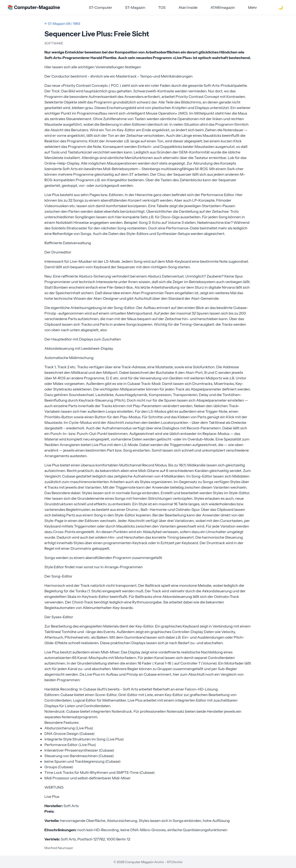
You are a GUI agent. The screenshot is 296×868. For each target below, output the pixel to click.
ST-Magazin (135, 7)
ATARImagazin (223, 7)
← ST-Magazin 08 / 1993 (62, 24)
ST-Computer (100, 7)
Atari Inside (188, 7)
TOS (162, 7)
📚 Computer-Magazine (34, 7)
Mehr (252, 7)
